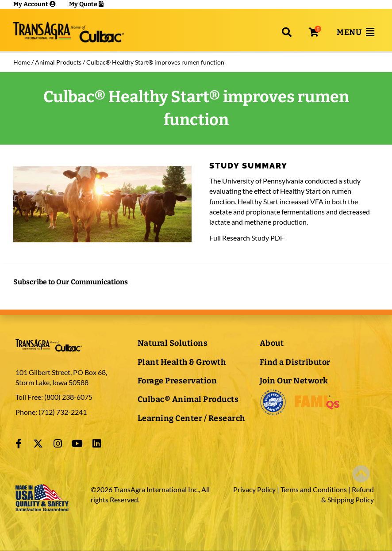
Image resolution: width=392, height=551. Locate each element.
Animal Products (58, 62)
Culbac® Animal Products (188, 399)
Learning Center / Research (191, 418)
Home (22, 62)
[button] (287, 32)
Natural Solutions (173, 343)
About (272, 343)
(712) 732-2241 (62, 412)
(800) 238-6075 (68, 397)
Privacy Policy (254, 489)
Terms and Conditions (314, 489)
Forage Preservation (177, 381)
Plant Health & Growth (182, 362)
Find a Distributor (295, 362)
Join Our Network (294, 381)
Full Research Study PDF (247, 238)
